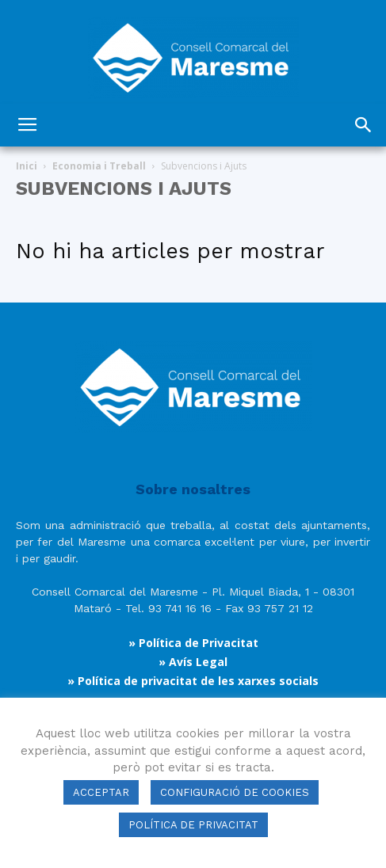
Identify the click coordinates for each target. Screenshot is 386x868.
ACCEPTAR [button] (101, 792)
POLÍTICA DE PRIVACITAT (193, 825)
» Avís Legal (193, 662)
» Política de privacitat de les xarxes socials (193, 681)
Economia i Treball (99, 166)
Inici (27, 166)
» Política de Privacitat (193, 643)
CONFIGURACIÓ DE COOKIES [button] (235, 792)
